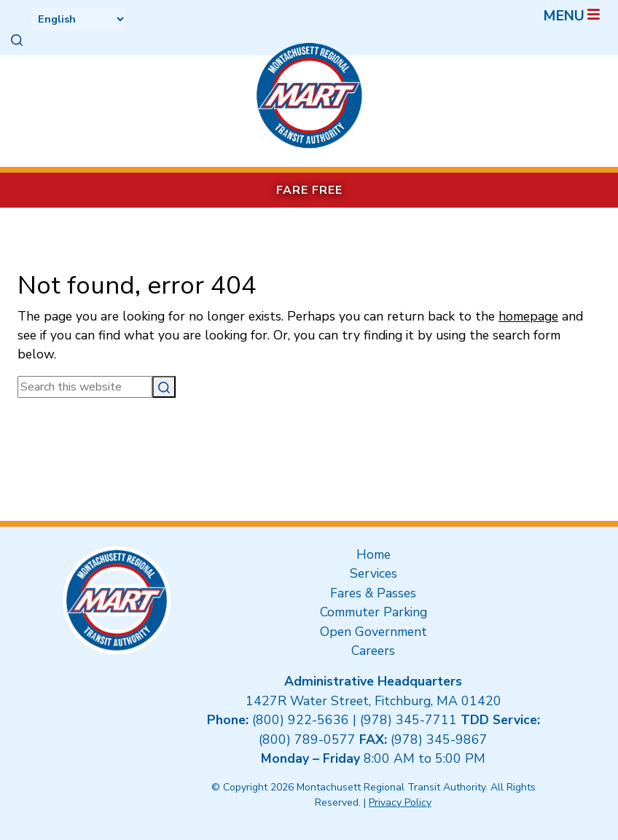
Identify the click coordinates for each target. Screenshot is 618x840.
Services (373, 573)
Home (373, 554)
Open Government (373, 632)
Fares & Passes (373, 593)
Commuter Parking (373, 612)
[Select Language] (79, 19)
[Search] (164, 387)
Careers (373, 651)
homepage (528, 316)
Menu (573, 16)
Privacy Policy (400, 802)
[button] (17, 40)
